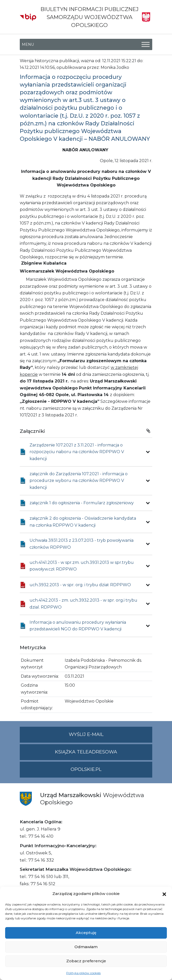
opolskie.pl (86, 769)
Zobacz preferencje (86, 961)
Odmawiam (86, 947)
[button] (164, 894)
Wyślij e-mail (111, 737)
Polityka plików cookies (83, 973)
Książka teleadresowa (86, 752)
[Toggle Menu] (146, 44)
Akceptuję (86, 933)
